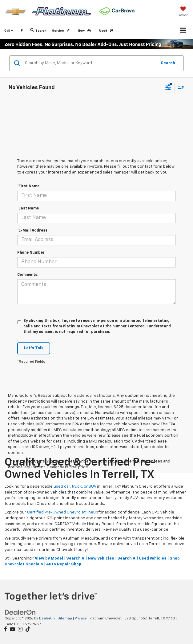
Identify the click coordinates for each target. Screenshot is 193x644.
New (85, 31)
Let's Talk (34, 348)
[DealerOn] (20, 612)
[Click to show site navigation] (183, 31)
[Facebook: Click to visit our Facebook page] (6, 630)
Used (107, 31)
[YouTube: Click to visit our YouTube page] (12, 630)
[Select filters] (168, 88)
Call (9, 31)
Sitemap (65, 618)
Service (62, 31)
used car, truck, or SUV (75, 487)
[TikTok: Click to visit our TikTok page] (28, 630)
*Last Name (28, 209)
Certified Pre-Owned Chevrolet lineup (63, 512)
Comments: (28, 275)
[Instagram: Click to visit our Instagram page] (20, 630)
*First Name (28, 186)
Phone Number (31, 253)
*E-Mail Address (32, 231)
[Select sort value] (179, 88)
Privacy (81, 618)
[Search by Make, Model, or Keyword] (90, 63)
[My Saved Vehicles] (183, 12)
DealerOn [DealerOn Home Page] (47, 618)
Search (168, 63)
